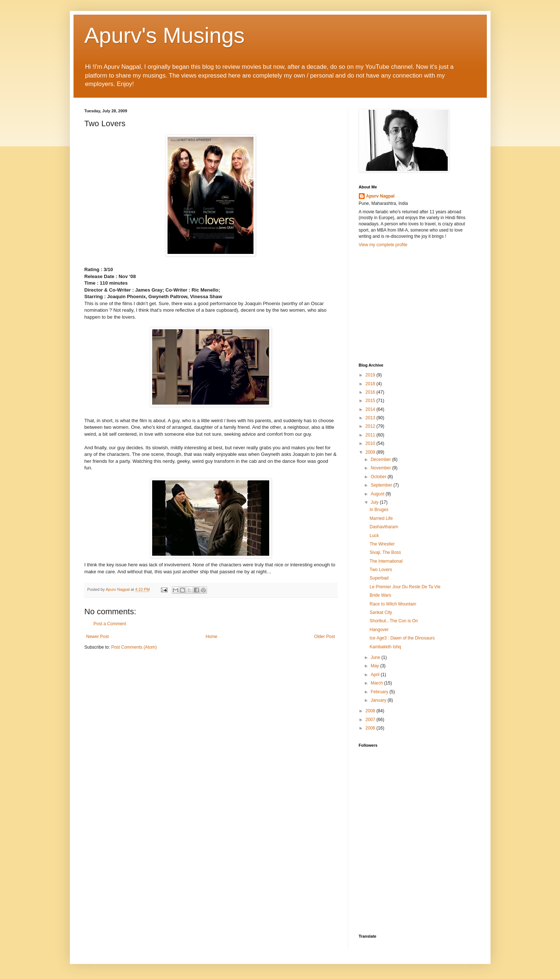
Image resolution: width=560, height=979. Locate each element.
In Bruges (379, 510)
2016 (371, 392)
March (377, 683)
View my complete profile (383, 245)
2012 (371, 426)
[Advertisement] (414, 304)
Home (211, 637)
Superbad (379, 578)
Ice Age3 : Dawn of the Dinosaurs (402, 638)
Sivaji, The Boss (385, 552)
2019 (371, 375)
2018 (371, 384)
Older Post (325, 637)
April (375, 675)
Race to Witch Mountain (393, 604)
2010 (371, 443)
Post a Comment (110, 624)
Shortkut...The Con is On (394, 621)
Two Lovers (381, 570)
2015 (371, 401)
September (382, 485)
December (381, 460)
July (375, 502)
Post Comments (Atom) (134, 647)
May (375, 666)
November (381, 468)
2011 (371, 435)
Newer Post (98, 637)
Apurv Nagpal (380, 196)
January (379, 700)
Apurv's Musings (165, 35)
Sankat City (381, 612)
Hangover (379, 630)
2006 (371, 728)
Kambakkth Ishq (385, 647)
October (379, 477)
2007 (371, 720)
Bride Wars (380, 595)
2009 (371, 452)
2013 (371, 418)
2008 (371, 711)
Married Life (381, 518)
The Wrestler (382, 544)
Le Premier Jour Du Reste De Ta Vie (405, 587)
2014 (371, 409)
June (376, 657)
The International (386, 561)
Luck (374, 536)
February (380, 692)
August (378, 494)
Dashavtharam (384, 527)
